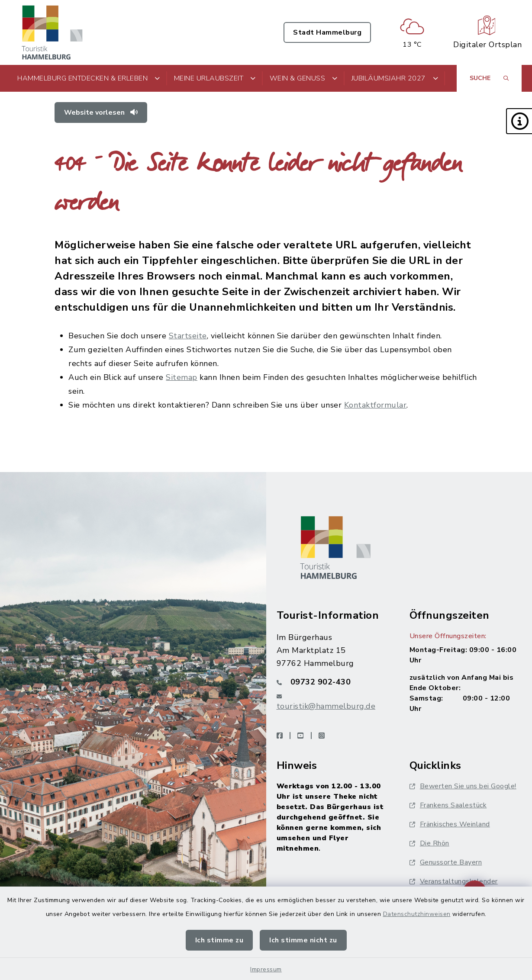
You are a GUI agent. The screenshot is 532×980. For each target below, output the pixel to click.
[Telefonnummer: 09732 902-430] (333, 682)
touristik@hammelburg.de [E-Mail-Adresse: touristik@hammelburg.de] (326, 706)
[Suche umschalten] (489, 78)
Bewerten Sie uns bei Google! (463, 786)
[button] (519, 121)
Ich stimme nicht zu (303, 940)
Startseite (188, 336)
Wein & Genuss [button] (304, 78)
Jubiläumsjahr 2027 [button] (395, 78)
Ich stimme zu (219, 940)
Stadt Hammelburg (327, 32)
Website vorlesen (101, 112)
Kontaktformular (376, 405)
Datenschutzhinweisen (417, 914)
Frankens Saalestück (448, 805)
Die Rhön (429, 843)
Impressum (266, 969)
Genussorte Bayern (446, 862)
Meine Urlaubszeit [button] (215, 78)
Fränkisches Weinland (450, 824)
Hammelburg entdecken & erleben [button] (89, 78)
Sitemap (182, 377)
